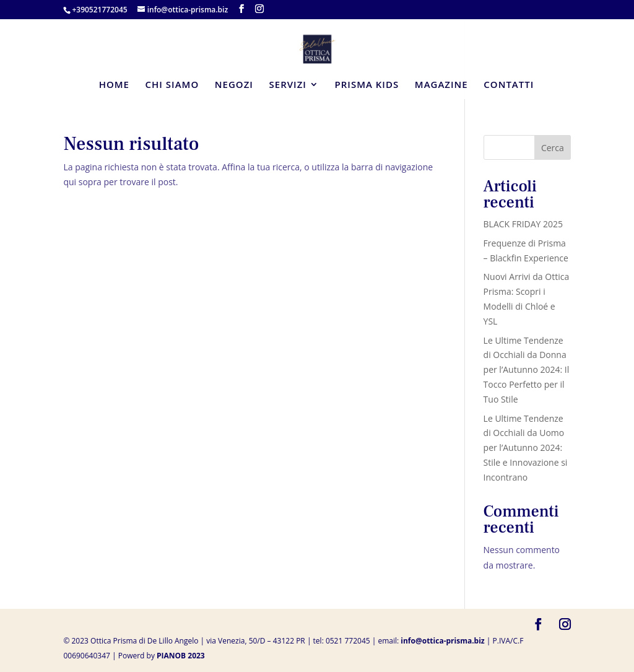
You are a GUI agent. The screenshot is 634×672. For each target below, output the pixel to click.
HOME (114, 85)
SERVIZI (288, 85)
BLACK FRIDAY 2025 (523, 224)
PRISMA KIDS (367, 85)
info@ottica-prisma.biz (442, 641)
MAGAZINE (441, 85)
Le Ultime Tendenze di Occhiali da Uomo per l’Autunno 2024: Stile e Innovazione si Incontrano (526, 448)
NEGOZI (234, 85)
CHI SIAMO (172, 85)
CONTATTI (509, 85)
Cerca (553, 148)
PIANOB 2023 (181, 656)
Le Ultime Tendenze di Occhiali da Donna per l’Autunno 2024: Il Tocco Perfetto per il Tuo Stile (527, 370)
